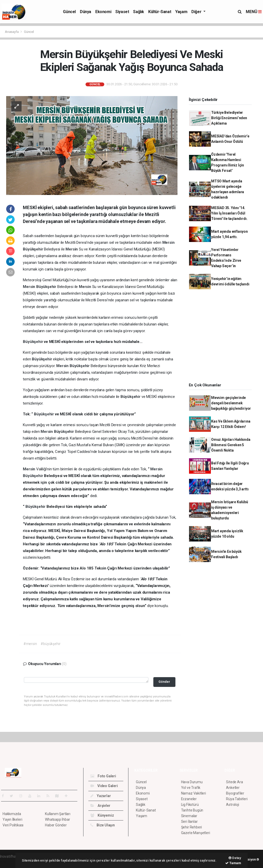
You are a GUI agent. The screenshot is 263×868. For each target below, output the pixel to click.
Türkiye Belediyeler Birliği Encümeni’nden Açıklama (229, 118)
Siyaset (122, 12)
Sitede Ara (234, 782)
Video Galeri (104, 786)
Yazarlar (101, 796)
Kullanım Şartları (58, 814)
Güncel (69, 12)
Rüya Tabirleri (237, 799)
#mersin (30, 644)
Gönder (164, 682)
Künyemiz (102, 815)
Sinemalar (189, 816)
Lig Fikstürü (190, 805)
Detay (235, 858)
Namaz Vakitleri (194, 793)
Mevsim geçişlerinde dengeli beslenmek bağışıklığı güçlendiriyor (231, 403)
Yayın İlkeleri (12, 819)
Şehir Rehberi (192, 827)
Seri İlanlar (189, 822)
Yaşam (181, 12)
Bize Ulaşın (103, 825)
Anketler (233, 788)
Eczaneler (189, 799)
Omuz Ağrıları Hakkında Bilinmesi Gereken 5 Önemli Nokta (231, 445)
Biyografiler (235, 793)
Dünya (86, 12)
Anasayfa (12, 32)
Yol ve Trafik (191, 788)
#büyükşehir (50, 644)
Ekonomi (103, 12)
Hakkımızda (12, 814)
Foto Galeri (103, 776)
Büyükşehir (33, 249)
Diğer (197, 12)
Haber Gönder (56, 825)
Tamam (233, 863)
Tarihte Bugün (192, 810)
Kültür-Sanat (160, 12)
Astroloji (232, 805)
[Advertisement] (222, 338)
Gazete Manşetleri (196, 833)
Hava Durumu (192, 782)
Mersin (168, 242)
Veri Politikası (13, 825)
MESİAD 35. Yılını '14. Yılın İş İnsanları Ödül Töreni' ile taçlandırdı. (229, 213)
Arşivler (100, 806)
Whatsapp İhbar (57, 819)
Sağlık (139, 12)
